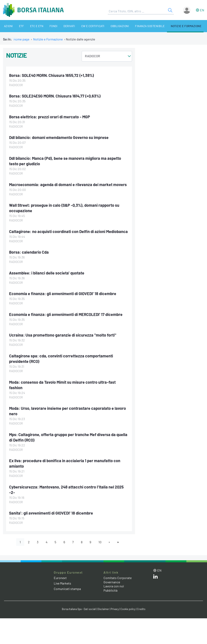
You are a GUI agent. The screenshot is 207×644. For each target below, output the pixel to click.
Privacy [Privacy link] (116, 606)
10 (100, 538)
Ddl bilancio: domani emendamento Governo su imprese (59, 137)
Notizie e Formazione (171, 26)
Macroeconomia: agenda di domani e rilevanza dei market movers (68, 184)
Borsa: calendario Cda (29, 251)
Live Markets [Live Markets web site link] (63, 580)
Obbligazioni (108, 26)
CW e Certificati (82, 26)
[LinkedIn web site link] (155, 574)
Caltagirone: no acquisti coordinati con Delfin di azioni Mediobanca (69, 230)
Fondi (46, 26)
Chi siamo (197, 26)
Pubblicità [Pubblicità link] (111, 587)
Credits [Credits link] (142, 606)
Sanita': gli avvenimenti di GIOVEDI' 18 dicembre (52, 509)
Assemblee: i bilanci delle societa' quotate (47, 271)
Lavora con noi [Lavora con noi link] (114, 583)
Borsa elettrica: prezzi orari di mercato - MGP (50, 117)
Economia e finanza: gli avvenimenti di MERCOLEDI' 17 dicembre (66, 313)
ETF (18, 26)
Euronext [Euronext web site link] (60, 574)
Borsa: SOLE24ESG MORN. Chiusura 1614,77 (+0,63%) (55, 96)
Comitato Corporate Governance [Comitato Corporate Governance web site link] (118, 576)
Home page (22, 39)
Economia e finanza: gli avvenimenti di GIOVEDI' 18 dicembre (63, 292)
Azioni (7, 26)
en (202, 10)
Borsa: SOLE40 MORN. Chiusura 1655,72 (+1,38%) (52, 75)
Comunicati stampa (67, 585)
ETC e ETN (31, 26)
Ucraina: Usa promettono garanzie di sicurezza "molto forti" (63, 333)
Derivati (60, 26)
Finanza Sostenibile (136, 26)
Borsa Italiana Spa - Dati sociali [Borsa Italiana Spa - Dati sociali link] (78, 606)
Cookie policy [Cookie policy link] (129, 606)
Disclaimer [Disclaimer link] (104, 606)
